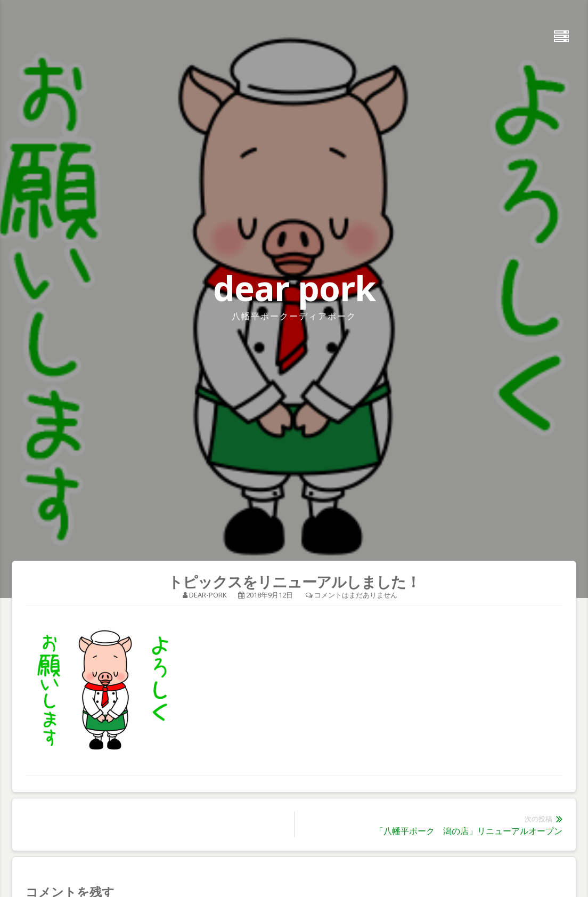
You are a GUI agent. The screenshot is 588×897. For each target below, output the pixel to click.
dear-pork (208, 595)
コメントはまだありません (356, 595)
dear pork (294, 288)
